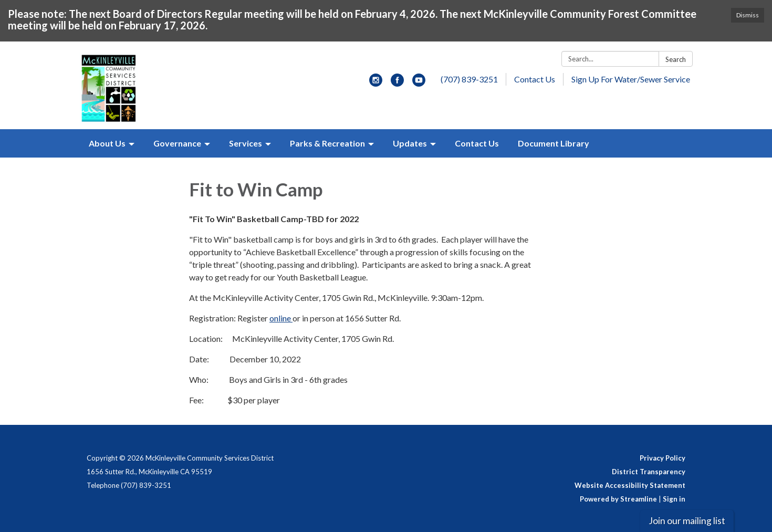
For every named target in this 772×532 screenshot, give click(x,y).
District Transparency (649, 472)
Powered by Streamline (618, 499)
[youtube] (419, 83)
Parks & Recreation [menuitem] (327, 143)
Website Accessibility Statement (630, 485)
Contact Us (535, 79)
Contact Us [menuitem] (477, 143)
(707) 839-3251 (469, 79)
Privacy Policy (663, 458)
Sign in (674, 499)
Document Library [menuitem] (554, 143)
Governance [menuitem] (177, 143)
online (281, 318)
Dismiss (748, 15)
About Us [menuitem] (107, 143)
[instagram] (376, 83)
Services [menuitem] (246, 143)
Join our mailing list (687, 521)
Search (676, 59)
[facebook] (397, 83)
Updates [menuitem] (410, 143)
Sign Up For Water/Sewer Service (631, 79)
